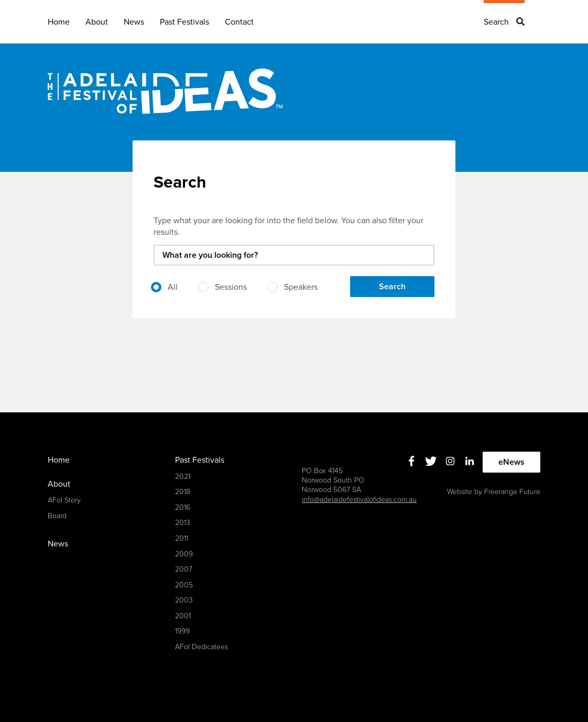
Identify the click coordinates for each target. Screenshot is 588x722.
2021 (183, 477)
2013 (183, 523)
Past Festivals (184, 22)
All (173, 287)
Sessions (231, 287)
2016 (183, 507)
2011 (182, 538)
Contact (239, 22)
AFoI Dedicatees (202, 647)
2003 (184, 600)
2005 (184, 585)
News (134, 22)
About (97, 22)
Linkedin (470, 461)
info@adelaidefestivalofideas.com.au (359, 500)
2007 (184, 569)
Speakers (301, 287)
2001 (183, 616)
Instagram (450, 461)
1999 (182, 631)
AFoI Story (64, 500)
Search (496, 22)
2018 (183, 492)
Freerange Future (512, 492)
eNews (511, 462)
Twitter (431, 461)
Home (59, 22)
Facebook (412, 461)
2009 (184, 554)
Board (57, 516)
